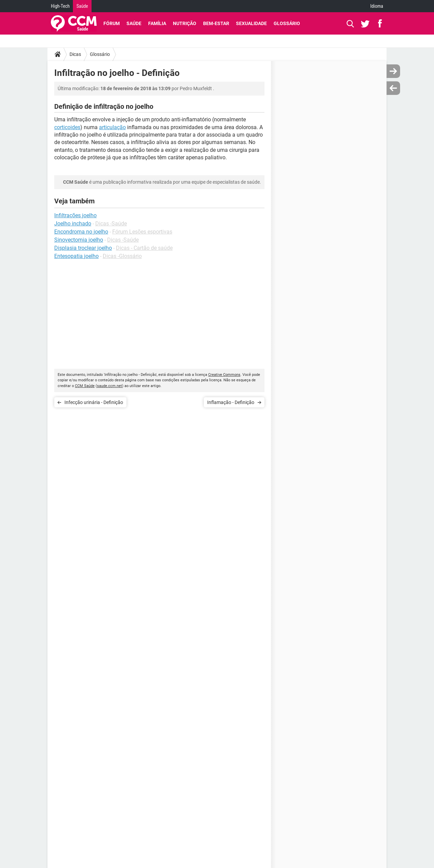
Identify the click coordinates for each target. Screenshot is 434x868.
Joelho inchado (73, 224)
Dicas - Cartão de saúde (144, 248)
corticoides (67, 127)
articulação (112, 127)
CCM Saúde (85, 386)
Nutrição (185, 23)
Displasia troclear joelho (83, 248)
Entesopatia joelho (76, 256)
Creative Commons (224, 375)
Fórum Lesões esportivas (142, 232)
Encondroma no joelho (81, 232)
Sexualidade (251, 23)
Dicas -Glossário (122, 256)
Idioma (377, 6)
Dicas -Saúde (111, 224)
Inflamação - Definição (231, 402)
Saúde (82, 6)
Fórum (112, 23)
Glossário (287, 23)
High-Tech (60, 6)
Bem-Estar (216, 23)
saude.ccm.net (110, 386)
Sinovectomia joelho (79, 240)
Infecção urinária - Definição (94, 402)
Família (157, 23)
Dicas (75, 54)
